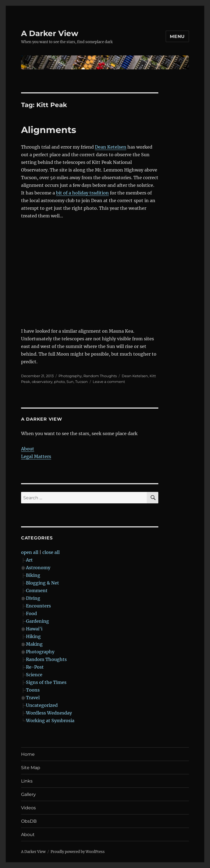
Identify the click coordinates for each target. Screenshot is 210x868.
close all (51, 552)
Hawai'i (34, 629)
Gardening (37, 621)
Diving (33, 598)
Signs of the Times (46, 682)
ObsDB (29, 821)
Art (29, 560)
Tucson (81, 382)
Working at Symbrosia (50, 721)
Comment (37, 591)
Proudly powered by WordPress (78, 852)
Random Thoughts (100, 376)
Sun (70, 382)
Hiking (33, 636)
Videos (28, 808)
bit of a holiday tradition (82, 193)
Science (34, 675)
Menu (177, 36)
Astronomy (38, 568)
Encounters (38, 606)
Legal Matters (36, 456)
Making (34, 644)
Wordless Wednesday (49, 713)
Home (28, 754)
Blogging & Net (43, 583)
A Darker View (50, 33)
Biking (33, 575)
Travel (33, 698)
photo (59, 382)
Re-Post (35, 667)
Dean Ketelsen (111, 147)
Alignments (49, 130)
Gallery (28, 794)
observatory (42, 382)
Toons (33, 690)
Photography (70, 376)
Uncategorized (42, 705)
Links (27, 781)
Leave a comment (109, 382)
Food (31, 613)
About (28, 449)
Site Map (31, 768)
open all (30, 552)
